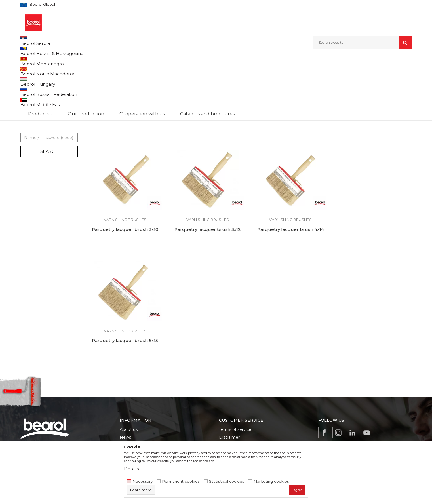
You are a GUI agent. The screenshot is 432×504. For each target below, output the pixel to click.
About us (129, 376)
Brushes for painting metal (46, 84)
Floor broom (34, 137)
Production (131, 392)
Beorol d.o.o (30, 61)
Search (49, 209)
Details (131, 469)
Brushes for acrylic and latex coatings (45, 107)
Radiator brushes (38, 131)
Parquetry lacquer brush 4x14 (208, 287)
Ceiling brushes (36, 151)
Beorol (32, 173)
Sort (274, 70)
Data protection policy (241, 392)
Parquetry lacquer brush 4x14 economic (290, 179)
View (352, 70)
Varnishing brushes (40, 124)
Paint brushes (35, 117)
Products (51, 61)
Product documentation (144, 400)
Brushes (132, 61)
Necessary (143, 481)
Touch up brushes (39, 144)
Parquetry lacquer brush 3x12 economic (208, 179)
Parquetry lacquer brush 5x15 (290, 287)
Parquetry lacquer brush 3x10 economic (125, 179)
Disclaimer (229, 384)
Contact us (130, 416)
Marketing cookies (271, 481)
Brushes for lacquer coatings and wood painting (49, 94)
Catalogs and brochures (143, 408)
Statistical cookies (227, 481)
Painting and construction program (92, 61)
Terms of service (235, 376)
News (125, 384)
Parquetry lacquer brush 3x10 (373, 176)
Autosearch (251, 70)
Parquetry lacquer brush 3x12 (125, 287)
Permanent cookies (181, 481)
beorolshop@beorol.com (65, 401)
